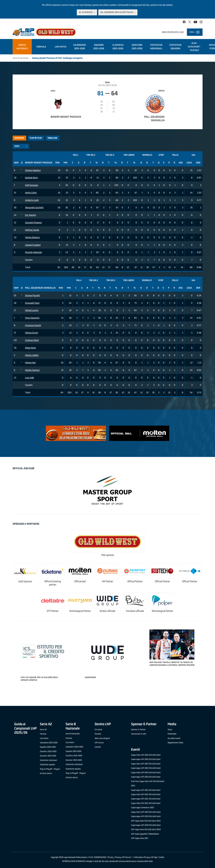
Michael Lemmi (32, 310)
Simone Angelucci (33, 170)
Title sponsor (108, 555)
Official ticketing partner (53, 583)
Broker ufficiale (108, 611)
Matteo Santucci (32, 370)
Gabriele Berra (31, 178)
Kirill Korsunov (32, 185)
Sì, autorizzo (86, 12)
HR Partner (108, 581)
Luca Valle (30, 378)
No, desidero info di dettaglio (117, 12)
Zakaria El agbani (33, 245)
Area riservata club (173, 32)
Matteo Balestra (32, 237)
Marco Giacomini (32, 318)
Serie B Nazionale (21, 58)
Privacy (111, 857)
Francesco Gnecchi (33, 325)
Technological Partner (80, 611)
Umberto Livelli (32, 200)
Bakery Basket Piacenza (66, 117)
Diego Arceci (30, 348)
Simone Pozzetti (32, 295)
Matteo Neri (30, 363)
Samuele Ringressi (33, 222)
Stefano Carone (32, 230)
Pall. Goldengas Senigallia (154, 118)
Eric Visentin (30, 215)
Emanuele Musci (32, 303)
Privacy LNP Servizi (123, 857)
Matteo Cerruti (32, 333)
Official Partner (135, 581)
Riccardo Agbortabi (33, 252)
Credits (161, 857)
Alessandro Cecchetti (34, 207)
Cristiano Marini (32, 340)
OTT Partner (53, 611)
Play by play (36, 138)
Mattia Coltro (31, 193)
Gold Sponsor (25, 581)
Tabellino (52, 138)
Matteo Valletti (32, 355)
